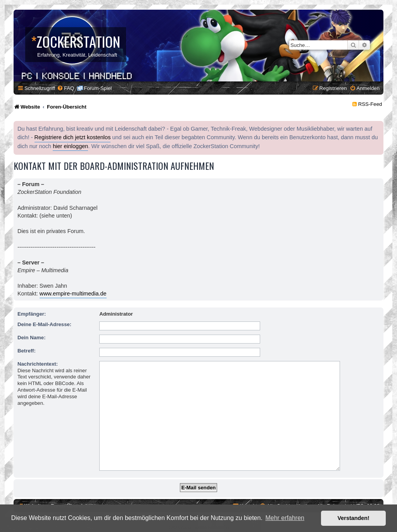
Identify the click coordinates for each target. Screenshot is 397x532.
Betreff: (27, 351)
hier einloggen (70, 146)
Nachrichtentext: (38, 364)
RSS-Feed (370, 104)
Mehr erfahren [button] (285, 518)
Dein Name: (32, 338)
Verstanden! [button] (354, 518)
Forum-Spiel (98, 88)
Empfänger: (32, 314)
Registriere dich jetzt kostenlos (73, 137)
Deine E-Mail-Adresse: (44, 324)
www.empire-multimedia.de (73, 294)
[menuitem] (66, 88)
